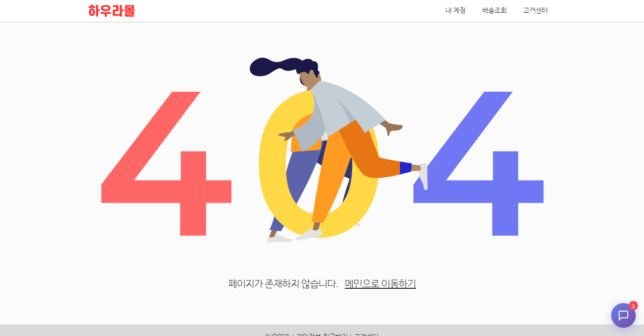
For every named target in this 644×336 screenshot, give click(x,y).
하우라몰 (112, 12)
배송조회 (494, 11)
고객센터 (536, 11)
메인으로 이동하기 (381, 284)
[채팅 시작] (623, 315)
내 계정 (456, 11)
